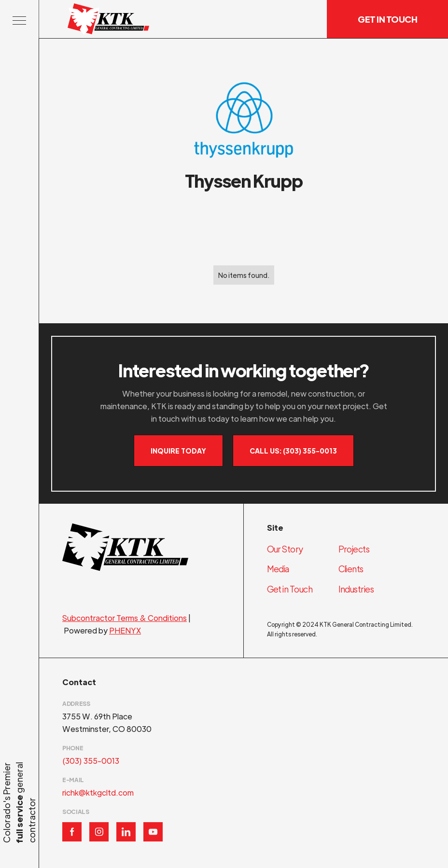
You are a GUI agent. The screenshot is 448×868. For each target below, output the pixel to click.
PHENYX (125, 630)
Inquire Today (178, 451)
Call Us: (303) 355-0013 (293, 451)
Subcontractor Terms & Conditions (125, 618)
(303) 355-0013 (91, 761)
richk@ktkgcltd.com (98, 792)
